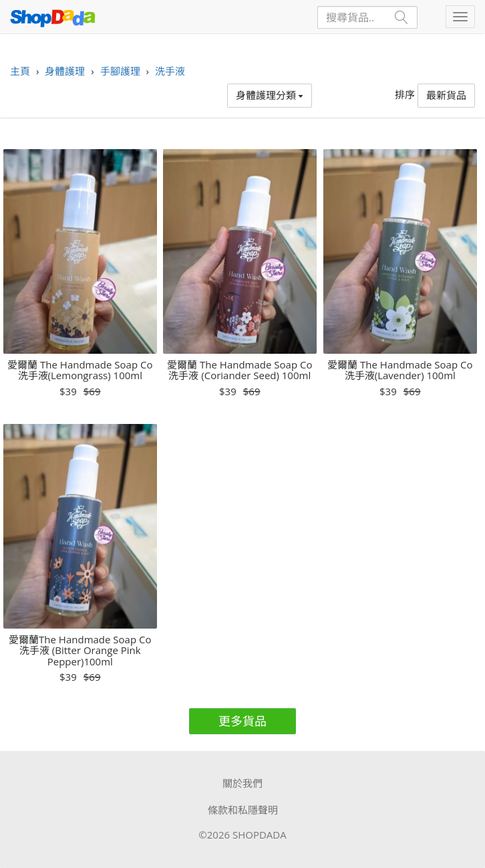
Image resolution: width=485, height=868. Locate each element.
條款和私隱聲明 (243, 810)
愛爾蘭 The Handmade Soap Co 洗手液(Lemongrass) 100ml (80, 370)
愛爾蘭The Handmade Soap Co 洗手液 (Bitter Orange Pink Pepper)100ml (80, 651)
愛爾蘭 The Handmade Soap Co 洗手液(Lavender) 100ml (400, 370)
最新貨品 (446, 95)
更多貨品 (242, 721)
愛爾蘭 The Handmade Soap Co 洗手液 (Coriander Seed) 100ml (239, 370)
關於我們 (242, 783)
